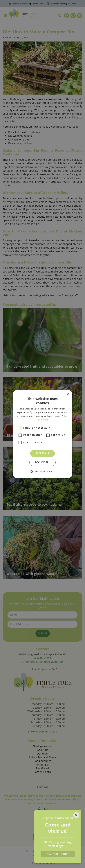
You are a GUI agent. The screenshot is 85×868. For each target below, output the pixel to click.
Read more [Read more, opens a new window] (43, 420)
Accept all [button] (42, 453)
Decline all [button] (42, 462)
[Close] (76, 815)
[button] (42, 471)
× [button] (68, 394)
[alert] (42, 434)
